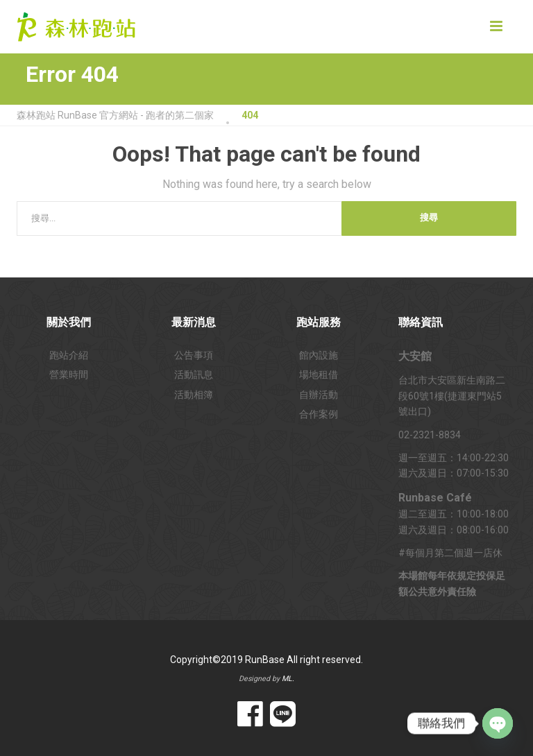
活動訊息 (194, 375)
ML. (288, 679)
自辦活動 (319, 395)
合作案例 (319, 414)
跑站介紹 (69, 355)
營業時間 (69, 375)
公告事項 (194, 355)
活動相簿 (194, 395)
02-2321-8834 (430, 435)
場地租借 (319, 375)
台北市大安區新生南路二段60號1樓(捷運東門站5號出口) (452, 396)
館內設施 (319, 355)
